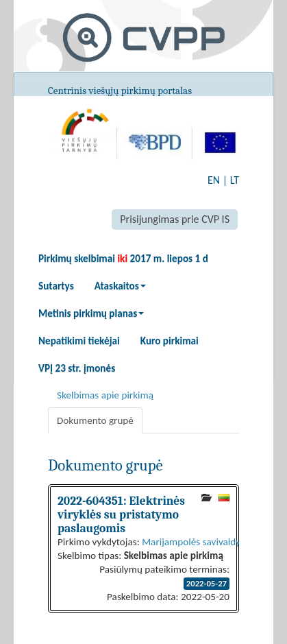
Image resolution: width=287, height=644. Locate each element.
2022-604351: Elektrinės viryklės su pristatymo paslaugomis (121, 514)
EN (214, 180)
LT (235, 180)
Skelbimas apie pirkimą (105, 395)
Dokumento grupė (95, 420)
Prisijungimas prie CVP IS (175, 219)
